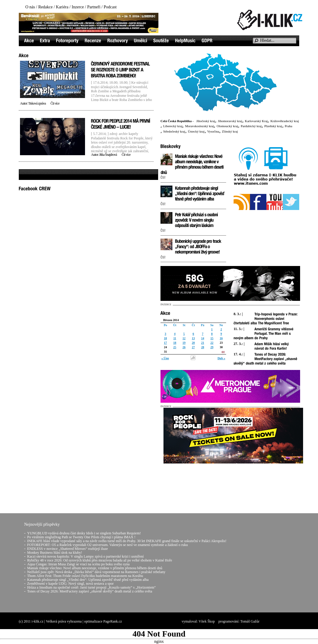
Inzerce (78, 7)
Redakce (45, 7)
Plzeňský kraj (273, 126)
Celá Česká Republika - (177, 121)
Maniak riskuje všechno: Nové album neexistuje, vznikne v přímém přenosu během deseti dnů (95, 568)
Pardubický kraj (251, 126)
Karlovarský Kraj (256, 121)
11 (175, 338)
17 (166, 343)
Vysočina (213, 131)
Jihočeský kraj (206, 121)
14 (203, 338)
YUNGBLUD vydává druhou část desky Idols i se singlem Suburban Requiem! (84, 533)
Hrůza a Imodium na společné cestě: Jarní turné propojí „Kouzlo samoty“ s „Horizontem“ (91, 587)
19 (184, 343)
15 (212, 338)
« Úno (165, 358)
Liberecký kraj (173, 126)
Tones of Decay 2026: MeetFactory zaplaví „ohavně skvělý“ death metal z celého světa (90, 591)
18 (175, 343)
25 (175, 347)
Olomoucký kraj (227, 126)
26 (184, 347)
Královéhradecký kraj (285, 121)
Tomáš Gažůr (250, 621)
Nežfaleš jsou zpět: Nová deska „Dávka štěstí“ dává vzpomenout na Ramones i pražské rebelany (96, 572)
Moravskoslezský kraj (199, 126)
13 (193, 338)
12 (184, 338)
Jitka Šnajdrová (108, 155)
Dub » (221, 358)
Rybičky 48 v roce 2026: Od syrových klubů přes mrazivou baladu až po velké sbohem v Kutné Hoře (100, 560)
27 (193, 347)
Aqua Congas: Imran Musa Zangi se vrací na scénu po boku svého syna (78, 564)
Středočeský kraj (174, 131)
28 (203, 347)
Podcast (110, 7)
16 (221, 338)
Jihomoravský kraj (230, 121)
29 (212, 347)
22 (212, 343)
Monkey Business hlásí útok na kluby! (55, 553)
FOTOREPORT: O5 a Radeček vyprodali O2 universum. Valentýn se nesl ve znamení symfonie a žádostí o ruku (107, 545)
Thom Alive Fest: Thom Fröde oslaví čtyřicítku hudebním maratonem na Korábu (85, 576)
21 (203, 343)
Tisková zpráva (37, 103)
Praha (289, 126)
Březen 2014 (171, 320)
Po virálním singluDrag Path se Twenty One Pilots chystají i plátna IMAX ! (81, 537)
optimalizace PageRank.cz (103, 621)
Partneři (94, 7)
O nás (30, 7)
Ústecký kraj (196, 131)
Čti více (55, 103)
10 (166, 338)
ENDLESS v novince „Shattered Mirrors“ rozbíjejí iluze (68, 549)
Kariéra (62, 7)
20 (193, 343)
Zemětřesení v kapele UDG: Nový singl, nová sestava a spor (70, 584)
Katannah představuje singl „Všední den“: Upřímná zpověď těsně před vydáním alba (88, 580)
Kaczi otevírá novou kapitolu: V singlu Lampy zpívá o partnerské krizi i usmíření (85, 556)
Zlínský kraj (230, 131)
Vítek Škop (207, 621)
